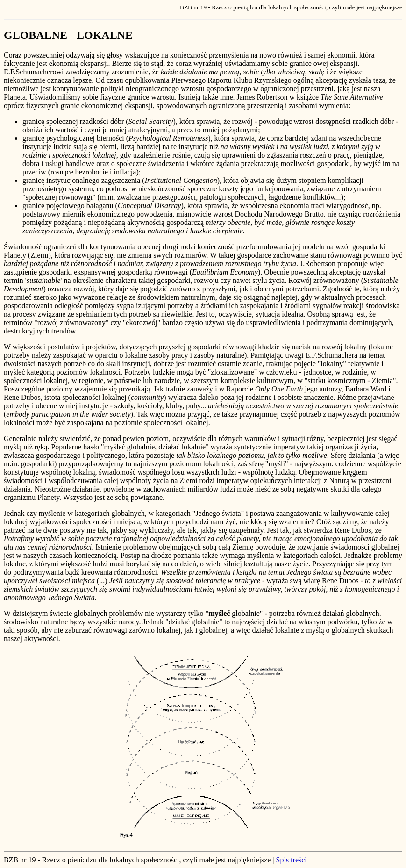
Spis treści (292, 860)
